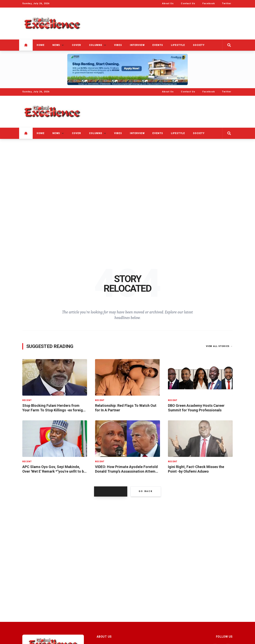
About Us (168, 3)
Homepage (111, 492)
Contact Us (188, 3)
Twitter (227, 3)
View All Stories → (219, 347)
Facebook (209, 3)
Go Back (146, 492)
